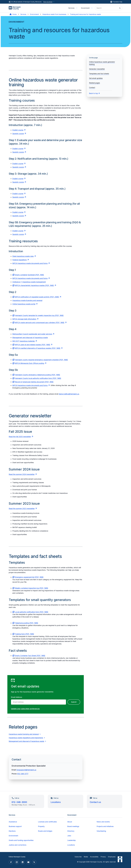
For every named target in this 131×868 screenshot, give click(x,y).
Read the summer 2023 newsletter (22, 509)
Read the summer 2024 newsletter (22, 474)
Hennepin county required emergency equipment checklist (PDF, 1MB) (41, 360)
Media (86, 857)
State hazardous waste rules (23, 256)
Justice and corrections (18, 845)
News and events (103, 822)
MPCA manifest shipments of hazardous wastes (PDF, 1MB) (38, 348)
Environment (34, 14)
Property (41, 826)
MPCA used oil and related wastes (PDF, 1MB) (33, 345)
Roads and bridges (45, 831)
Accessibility (94, 857)
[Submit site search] (120, 8)
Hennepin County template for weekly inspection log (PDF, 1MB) (39, 315)
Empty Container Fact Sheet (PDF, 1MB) (30, 656)
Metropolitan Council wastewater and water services (32, 334)
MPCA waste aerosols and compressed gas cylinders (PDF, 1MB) (40, 323)
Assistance (13, 822)
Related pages (94, 83)
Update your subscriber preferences (25, 709)
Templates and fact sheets (99, 74)
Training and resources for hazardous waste (85, 14)
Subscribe (78, 857)
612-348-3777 (23, 774)
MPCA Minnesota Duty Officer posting (30, 363)
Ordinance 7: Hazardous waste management (29, 282)
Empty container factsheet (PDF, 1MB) (29, 275)
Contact (92, 88)
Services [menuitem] (71, 8)
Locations (56, 802)
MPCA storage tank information (24, 319)
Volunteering (101, 831)
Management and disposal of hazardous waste (30, 338)
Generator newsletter (97, 69)
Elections (12, 831)
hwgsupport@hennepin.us (26, 770)
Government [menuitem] (85, 8)
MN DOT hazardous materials (24, 341)
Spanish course (18, 134)
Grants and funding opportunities (21, 840)
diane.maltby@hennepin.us (69, 394)
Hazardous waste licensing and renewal (27, 300)
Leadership (72, 840)
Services (23, 14)
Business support (15, 826)
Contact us (95, 802)
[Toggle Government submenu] (92, 8)
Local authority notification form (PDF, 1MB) (32, 612)
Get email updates (96, 78)
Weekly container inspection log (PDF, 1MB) (32, 588)
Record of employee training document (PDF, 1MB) (34, 382)
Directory (71, 831)
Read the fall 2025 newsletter (20, 437)
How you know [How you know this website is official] (49, 2)
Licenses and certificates (47, 822)
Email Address (17, 697)
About (70, 822)
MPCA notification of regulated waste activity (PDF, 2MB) (37, 297)
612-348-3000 (19, 802)
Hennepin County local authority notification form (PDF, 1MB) (38, 378)
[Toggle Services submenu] (77, 8)
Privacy (103, 857)
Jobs (69, 836)
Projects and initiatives (105, 826)
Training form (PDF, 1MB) (24, 634)
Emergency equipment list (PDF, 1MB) (29, 577)
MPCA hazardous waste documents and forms (30, 263)
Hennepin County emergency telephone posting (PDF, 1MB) (37, 375)
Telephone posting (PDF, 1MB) (27, 623)
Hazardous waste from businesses (54, 14)
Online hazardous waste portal (24, 304)
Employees (112, 857)
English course (18, 130)
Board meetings (73, 826)
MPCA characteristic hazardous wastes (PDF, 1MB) (34, 285)
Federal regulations (20, 260)
